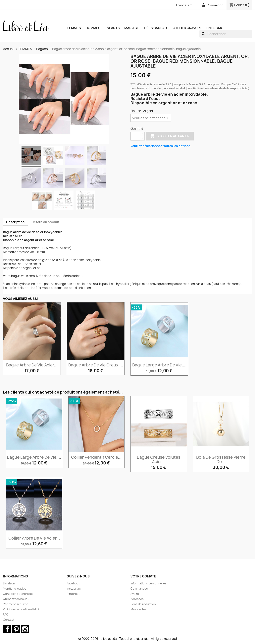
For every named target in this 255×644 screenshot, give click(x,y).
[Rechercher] (226, 34)
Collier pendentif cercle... (96, 457)
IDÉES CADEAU (155, 28)
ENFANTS (112, 28)
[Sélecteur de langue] (185, 5)
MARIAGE (132, 28)
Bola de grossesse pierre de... (221, 459)
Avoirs (135, 594)
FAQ (6, 614)
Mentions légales (15, 589)
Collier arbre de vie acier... (34, 538)
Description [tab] (15, 222)
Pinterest (73, 594)
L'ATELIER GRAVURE (187, 28)
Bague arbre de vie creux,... (96, 365)
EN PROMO (215, 28)
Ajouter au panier (170, 136)
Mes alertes (139, 609)
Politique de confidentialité (21, 609)
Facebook (73, 583)
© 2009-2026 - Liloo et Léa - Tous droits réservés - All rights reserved (128, 639)
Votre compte (143, 576)
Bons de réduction (143, 604)
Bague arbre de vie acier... (32, 365)
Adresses (137, 599)
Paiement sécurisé (16, 604)
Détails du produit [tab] (45, 222)
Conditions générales (18, 594)
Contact (9, 620)
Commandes (139, 589)
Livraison (9, 583)
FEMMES (74, 28)
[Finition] (151, 118)
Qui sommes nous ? (16, 599)
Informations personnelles (149, 583)
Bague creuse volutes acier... (159, 459)
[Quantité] (135, 136)
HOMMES (93, 28)
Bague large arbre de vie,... (159, 365)
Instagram (74, 589)
